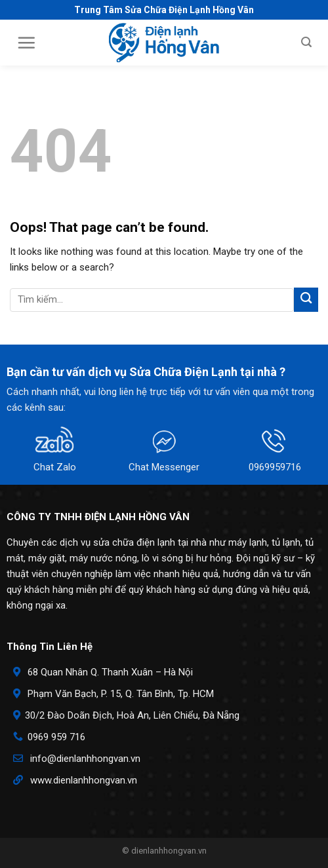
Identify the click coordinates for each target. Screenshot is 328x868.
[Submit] (306, 300)
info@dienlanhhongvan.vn (85, 759)
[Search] (306, 42)
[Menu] (26, 43)
